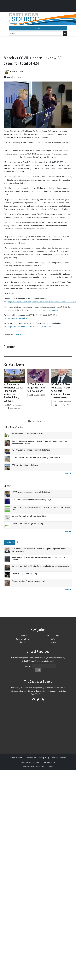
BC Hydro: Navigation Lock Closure (25, 465)
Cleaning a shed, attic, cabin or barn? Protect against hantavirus (36, 458)
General (18, 334)
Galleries (23, 642)
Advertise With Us (17, 758)
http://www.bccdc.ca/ (49, 310)
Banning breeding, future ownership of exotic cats (31, 581)
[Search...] (36, 34)
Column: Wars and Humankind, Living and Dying (30, 516)
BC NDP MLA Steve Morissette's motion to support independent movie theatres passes (61, 391)
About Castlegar (49, 762)
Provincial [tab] (10, 542)
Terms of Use (31, 758)
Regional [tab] (21, 542)
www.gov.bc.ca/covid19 (17, 318)
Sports (53, 642)
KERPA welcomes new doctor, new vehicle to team (31, 450)
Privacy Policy (44, 758)
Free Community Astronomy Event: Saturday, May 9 (32, 500)
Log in (51, 766)
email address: (25, 666)
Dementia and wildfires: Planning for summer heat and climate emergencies (41, 566)
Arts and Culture (53, 636)
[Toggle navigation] (38, 28)
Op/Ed (53, 639)
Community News (23, 639)
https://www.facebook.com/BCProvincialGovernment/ (30, 326)
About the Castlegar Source (31, 762)
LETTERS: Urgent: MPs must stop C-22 (27, 574)
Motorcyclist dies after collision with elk (27, 434)
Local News (23, 636)
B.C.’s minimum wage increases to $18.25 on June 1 (36, 388)
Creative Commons (59, 758)
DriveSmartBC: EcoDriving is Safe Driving (28, 524)
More (68, 473)
